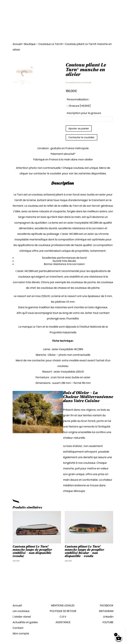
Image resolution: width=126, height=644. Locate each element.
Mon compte (108, 21)
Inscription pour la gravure (84, 113)
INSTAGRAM (106, 611)
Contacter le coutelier (81, 137)
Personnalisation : (78, 99)
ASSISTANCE (63, 622)
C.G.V (63, 617)
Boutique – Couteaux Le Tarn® (43, 44)
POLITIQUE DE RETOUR (63, 611)
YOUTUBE (108, 622)
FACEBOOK (107, 605)
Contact (110, 12)
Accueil (17, 44)
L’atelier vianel (22, 617)
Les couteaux (62, 12)
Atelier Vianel (78, 12)
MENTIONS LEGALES (63, 605)
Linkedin (108, 617)
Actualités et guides (95, 12)
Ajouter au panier (79, 128)
